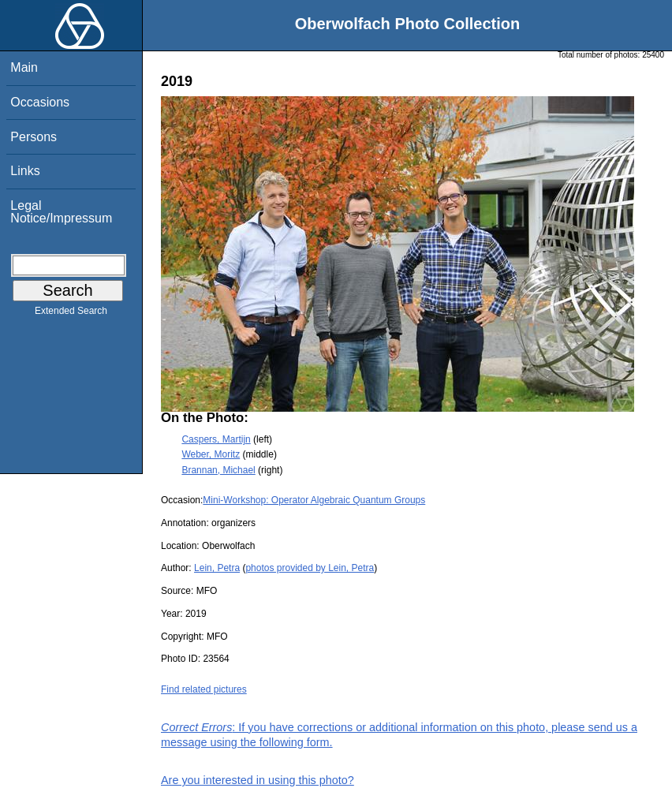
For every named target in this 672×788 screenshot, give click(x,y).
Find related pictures (204, 689)
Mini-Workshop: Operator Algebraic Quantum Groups (314, 500)
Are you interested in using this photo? (258, 780)
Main (24, 67)
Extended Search (71, 314)
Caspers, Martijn (216, 439)
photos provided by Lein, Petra (310, 568)
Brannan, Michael (218, 470)
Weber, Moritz (211, 454)
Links (25, 171)
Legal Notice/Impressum (61, 212)
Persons (34, 137)
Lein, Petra (217, 568)
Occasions (40, 102)
